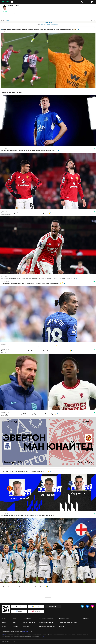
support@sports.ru (26, 631)
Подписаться (5, 11)
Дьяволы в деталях (5, 152)
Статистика (44, 25)
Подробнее (42, 636)
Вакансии (15, 619)
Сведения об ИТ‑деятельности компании (68, 623)
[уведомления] (85, 2)
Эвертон (11, 13)
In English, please (4, 31)
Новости (49, 25)
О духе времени (4, 285)
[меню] (12, 2)
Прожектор (26, 627)
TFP (2, 94)
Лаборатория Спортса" (64, 619)
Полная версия (86, 619)
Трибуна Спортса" (27, 619)
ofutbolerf (3, 517)
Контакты (4, 627)
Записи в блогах (55, 25)
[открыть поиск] (82, 2)
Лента (39, 25)
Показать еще (48, 592)
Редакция (4, 623)
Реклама (14, 623)
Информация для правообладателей (47, 627)
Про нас (3, 619)
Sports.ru (5, 635)
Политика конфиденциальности (46, 623)
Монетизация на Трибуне (29, 623)
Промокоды (62, 627)
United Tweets (4, 353)
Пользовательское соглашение (46, 619)
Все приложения (53, 607)
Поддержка (15, 627)
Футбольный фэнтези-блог (6, 215)
